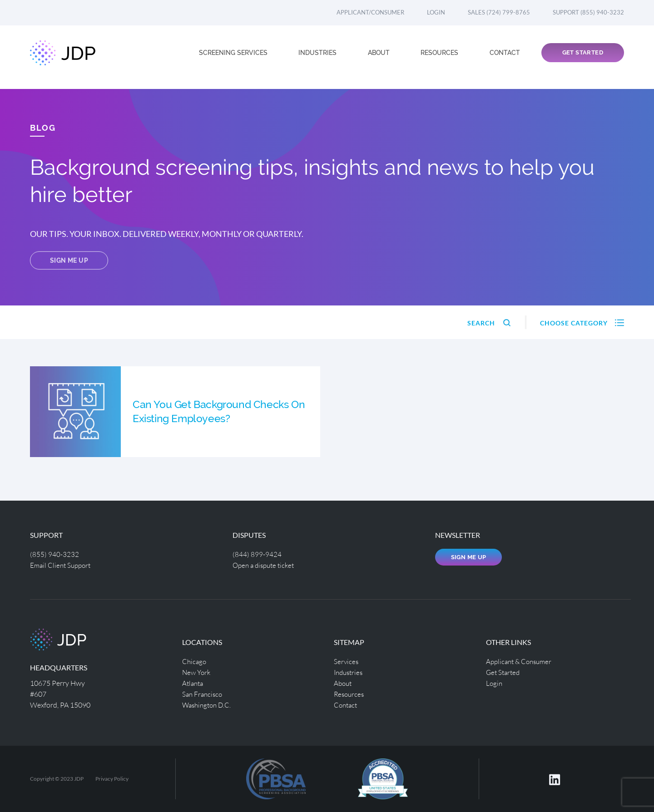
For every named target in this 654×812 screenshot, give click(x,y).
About (380, 57)
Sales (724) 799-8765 (499, 12)
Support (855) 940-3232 (588, 12)
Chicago (195, 661)
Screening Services (234, 57)
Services (347, 661)
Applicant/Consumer (370, 12)
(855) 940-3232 (54, 554)
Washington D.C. (208, 705)
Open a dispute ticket (266, 565)
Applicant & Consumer (521, 661)
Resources (440, 57)
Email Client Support (62, 565)
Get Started (583, 57)
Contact (505, 57)
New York (197, 672)
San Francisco (203, 694)
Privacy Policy (112, 779)
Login (436, 12)
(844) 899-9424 (257, 554)
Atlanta (194, 683)
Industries (318, 57)
